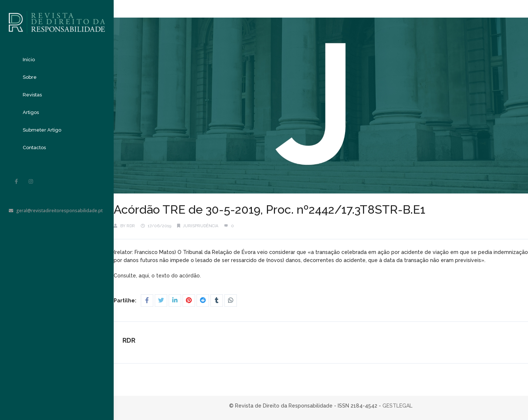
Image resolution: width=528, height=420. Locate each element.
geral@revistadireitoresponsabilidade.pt (56, 211)
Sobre (30, 77)
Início (29, 60)
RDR (131, 226)
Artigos (31, 112)
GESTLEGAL (397, 406)
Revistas (32, 95)
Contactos (34, 148)
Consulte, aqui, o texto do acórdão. (158, 276)
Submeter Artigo (42, 130)
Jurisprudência (201, 226)
